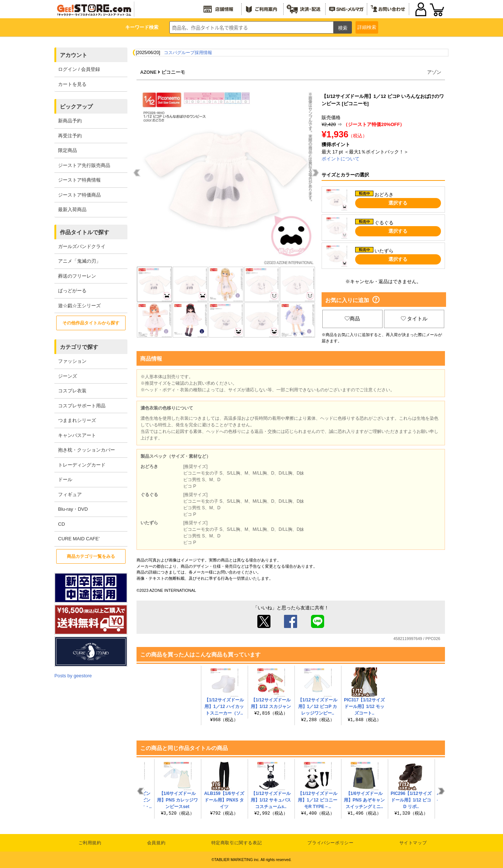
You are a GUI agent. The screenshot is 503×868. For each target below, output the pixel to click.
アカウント (74, 55)
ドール (65, 479)
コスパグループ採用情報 (188, 53)
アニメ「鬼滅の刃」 (79, 261)
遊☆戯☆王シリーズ (79, 306)
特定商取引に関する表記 (237, 843)
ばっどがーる (72, 291)
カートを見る (72, 84)
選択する (398, 203)
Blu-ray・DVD (73, 509)
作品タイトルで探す (85, 232)
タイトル (414, 319)
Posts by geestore (73, 676)
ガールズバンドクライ (82, 246)
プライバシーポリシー (330, 843)
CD (62, 524)
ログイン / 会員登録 (79, 69)
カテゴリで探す (79, 347)
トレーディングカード (82, 465)
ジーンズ (68, 376)
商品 (352, 319)
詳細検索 (367, 27)
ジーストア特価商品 (79, 195)
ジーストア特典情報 (79, 180)
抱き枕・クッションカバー (87, 450)
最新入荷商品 (72, 210)
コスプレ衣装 (72, 391)
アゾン (434, 72)
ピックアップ (76, 106)
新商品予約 (70, 121)
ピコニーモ (173, 72)
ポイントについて (341, 159)
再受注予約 (70, 136)
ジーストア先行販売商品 (84, 165)
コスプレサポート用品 (82, 406)
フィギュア (70, 494)
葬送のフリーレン (77, 276)
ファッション (72, 361)
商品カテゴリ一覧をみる (91, 556)
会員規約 (156, 843)
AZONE (148, 72)
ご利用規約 (90, 843)
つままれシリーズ (77, 420)
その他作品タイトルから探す (91, 323)
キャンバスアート (77, 435)
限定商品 (68, 150)
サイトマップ (413, 843)
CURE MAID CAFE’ (79, 539)
